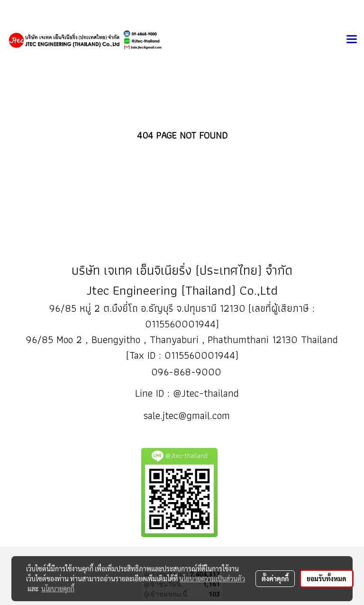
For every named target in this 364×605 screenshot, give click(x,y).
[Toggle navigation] (352, 40)
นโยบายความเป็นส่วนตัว (212, 578)
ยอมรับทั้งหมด (327, 578)
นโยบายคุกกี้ (58, 588)
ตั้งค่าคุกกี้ (275, 578)
